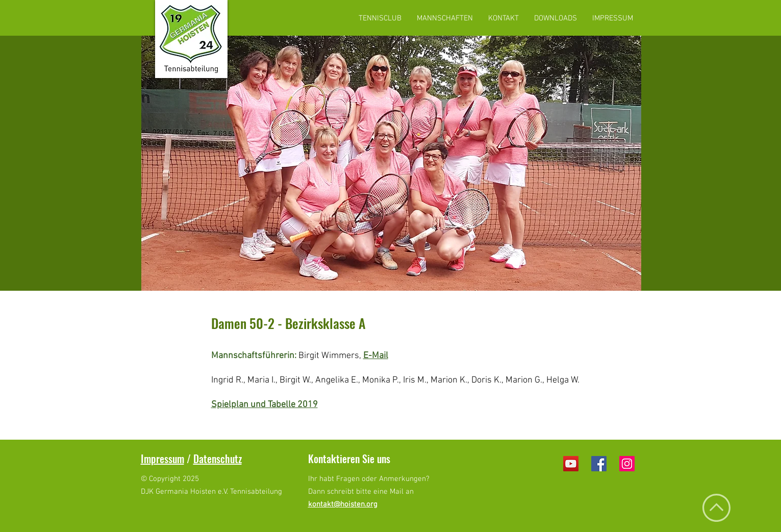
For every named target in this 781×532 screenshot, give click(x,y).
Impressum (162, 459)
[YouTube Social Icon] (571, 464)
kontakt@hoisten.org (343, 504)
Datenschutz (218, 459)
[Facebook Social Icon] (599, 464)
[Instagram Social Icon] (627, 464)
